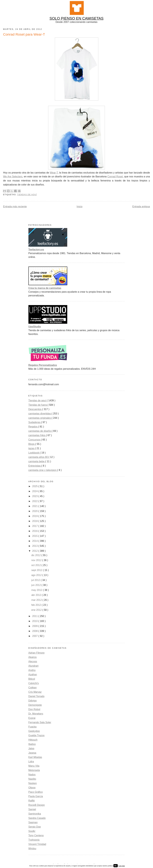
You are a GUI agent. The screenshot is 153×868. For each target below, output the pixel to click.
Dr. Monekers (36, 714)
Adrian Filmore (37, 653)
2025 (35, 486)
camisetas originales (40, 418)
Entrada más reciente (15, 207)
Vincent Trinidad (37, 844)
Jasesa (32, 753)
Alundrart (33, 666)
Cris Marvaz (35, 692)
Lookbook (34, 453)
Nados (32, 775)
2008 (35, 631)
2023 (35, 496)
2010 (35, 621)
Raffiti (32, 801)
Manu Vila (34, 766)
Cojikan (33, 688)
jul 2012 (36, 580)
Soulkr (32, 831)
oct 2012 (37, 565)
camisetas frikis (37, 435)
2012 (35, 551)
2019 (35, 516)
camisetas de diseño (40, 431)
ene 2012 (37, 610)
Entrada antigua (141, 207)
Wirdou (32, 849)
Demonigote (35, 705)
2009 (35, 626)
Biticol (32, 679)
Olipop (32, 788)
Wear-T (54, 173)
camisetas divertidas (40, 414)
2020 (35, 511)
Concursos (35, 440)
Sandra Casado (37, 818)
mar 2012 (37, 600)
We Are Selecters (13, 177)
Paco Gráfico (36, 792)
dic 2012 (36, 555)
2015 (35, 536)
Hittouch (33, 740)
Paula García (36, 796)
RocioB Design (37, 805)
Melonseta (34, 770)
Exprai (32, 718)
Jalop (31, 748)
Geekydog (34, 731)
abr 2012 (37, 595)
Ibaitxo (32, 744)
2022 (35, 501)
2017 (35, 526)
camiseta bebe (37, 461)
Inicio (79, 207)
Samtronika (35, 814)
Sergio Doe (35, 827)
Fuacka (32, 727)
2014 (35, 541)
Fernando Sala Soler (40, 722)
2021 (35, 506)
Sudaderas (35, 422)
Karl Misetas (35, 757)
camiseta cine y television (43, 470)
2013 (35, 546)
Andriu (32, 670)
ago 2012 (37, 575)
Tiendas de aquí (27, 195)
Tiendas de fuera (38, 405)
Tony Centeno (36, 835)
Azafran (33, 675)
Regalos (33, 427)
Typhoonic (34, 840)
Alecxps (33, 661)
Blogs (32, 444)
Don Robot (34, 709)
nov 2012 (37, 560)
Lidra (31, 762)
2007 (35, 636)
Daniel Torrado (37, 696)
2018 (35, 521)
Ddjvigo (33, 701)
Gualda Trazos (37, 735)
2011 (35, 616)
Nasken (33, 783)
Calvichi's (34, 683)
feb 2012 (37, 605)
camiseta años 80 (39, 457)
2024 (35, 491)
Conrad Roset (115, 177)
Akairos (33, 657)
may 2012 (37, 590)
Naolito (32, 779)
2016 (35, 531)
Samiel (32, 809)
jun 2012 (37, 585)
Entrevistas (35, 466)
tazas (32, 448)
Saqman (33, 822)
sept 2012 (37, 570)
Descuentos (35, 409)
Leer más (122, 866)
